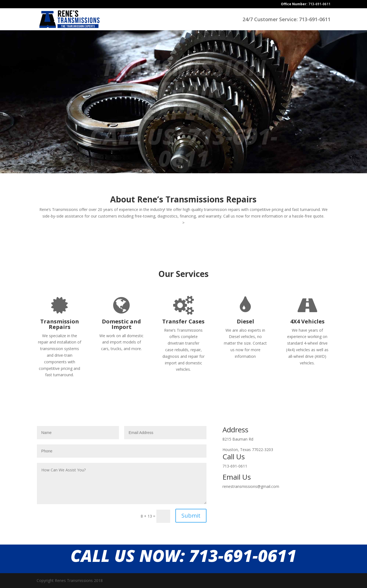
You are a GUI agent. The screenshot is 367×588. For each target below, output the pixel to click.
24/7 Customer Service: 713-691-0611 (286, 20)
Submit (191, 516)
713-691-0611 (306, 4)
